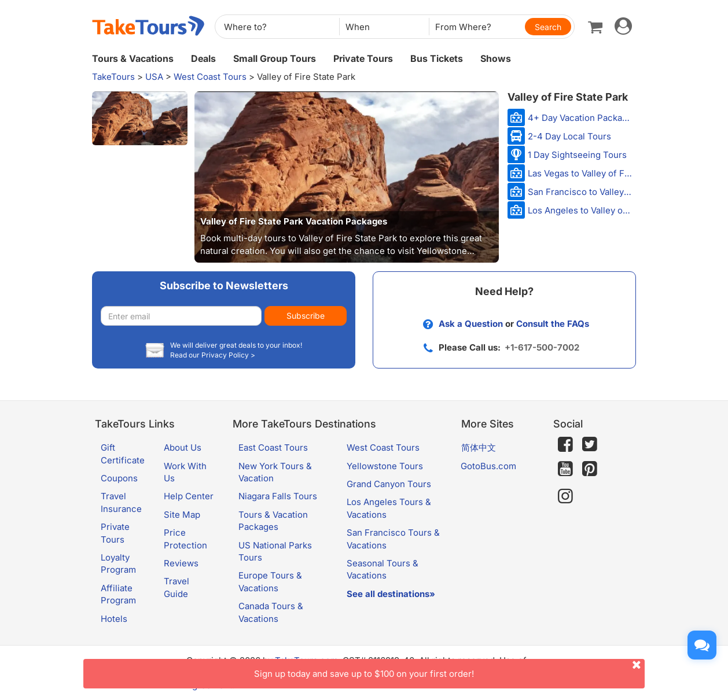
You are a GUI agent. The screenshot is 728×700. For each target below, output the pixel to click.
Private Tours (363, 58)
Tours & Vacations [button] (133, 58)
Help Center (189, 496)
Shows (496, 58)
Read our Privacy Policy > (213, 355)
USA (154, 77)
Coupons (119, 478)
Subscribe (306, 316)
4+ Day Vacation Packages (580, 118)
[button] (140, 118)
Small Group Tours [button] (275, 58)
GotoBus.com (488, 466)
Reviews (181, 563)
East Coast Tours (273, 447)
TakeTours (113, 77)
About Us (183, 447)
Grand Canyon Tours (389, 484)
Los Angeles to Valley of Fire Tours (580, 210)
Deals (203, 58)
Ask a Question (471, 324)
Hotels (114, 619)
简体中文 (479, 447)
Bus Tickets (437, 58)
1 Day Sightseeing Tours (577, 155)
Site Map (182, 515)
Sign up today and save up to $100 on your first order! (449, 669)
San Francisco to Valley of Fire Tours (580, 192)
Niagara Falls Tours (278, 496)
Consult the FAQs (553, 324)
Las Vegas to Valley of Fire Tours (580, 173)
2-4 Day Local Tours (569, 136)
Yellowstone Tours (385, 466)
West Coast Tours (210, 77)
